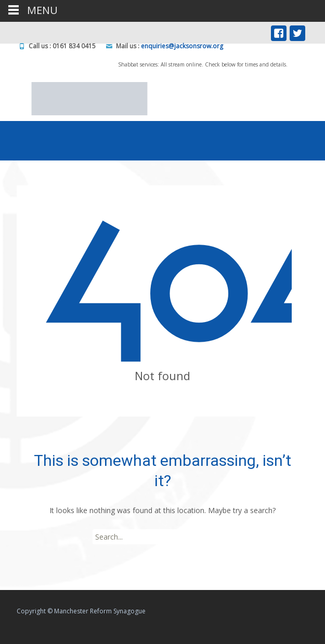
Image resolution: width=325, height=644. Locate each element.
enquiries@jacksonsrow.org (182, 46)
